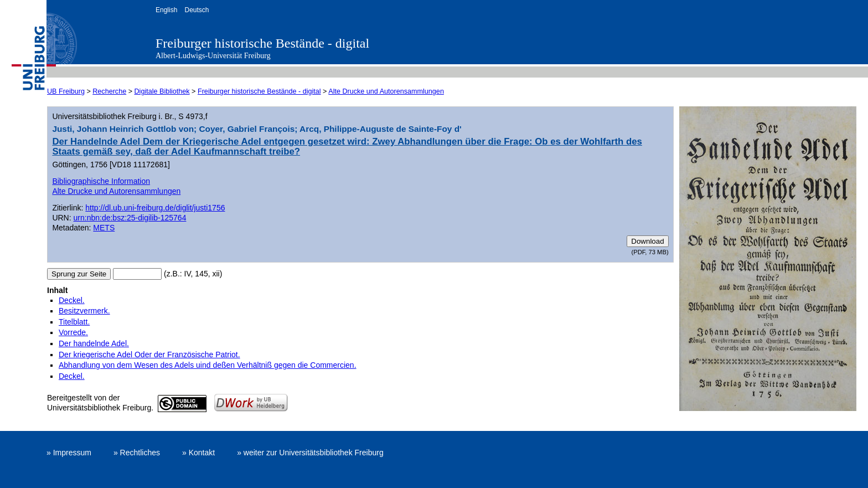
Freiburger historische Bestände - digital (262, 43)
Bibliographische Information (101, 181)
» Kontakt (198, 453)
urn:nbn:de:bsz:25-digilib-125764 (130, 218)
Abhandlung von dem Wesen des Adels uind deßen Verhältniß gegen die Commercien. (208, 365)
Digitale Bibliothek (162, 91)
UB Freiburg (66, 91)
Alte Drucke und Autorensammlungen (386, 91)
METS (104, 228)
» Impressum (69, 453)
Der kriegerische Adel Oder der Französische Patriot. (149, 355)
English (166, 10)
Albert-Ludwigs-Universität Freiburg (213, 56)
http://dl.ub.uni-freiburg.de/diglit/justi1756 (155, 208)
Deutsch (197, 10)
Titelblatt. (74, 322)
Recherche (109, 91)
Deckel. (72, 300)
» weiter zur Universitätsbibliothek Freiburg (310, 453)
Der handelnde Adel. (94, 343)
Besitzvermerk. (84, 311)
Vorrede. (73, 332)
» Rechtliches (137, 453)
